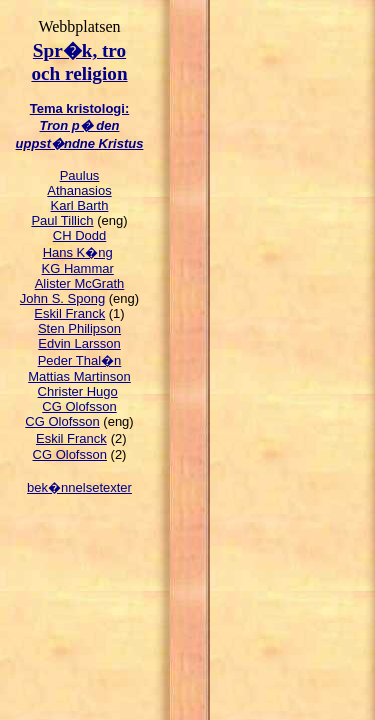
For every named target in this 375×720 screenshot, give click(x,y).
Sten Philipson (79, 328)
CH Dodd (79, 235)
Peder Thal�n (80, 360)
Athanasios (79, 190)
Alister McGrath (80, 283)
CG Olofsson (79, 406)
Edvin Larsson (79, 343)
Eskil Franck (69, 313)
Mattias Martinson (79, 376)
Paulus (80, 175)
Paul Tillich (62, 220)
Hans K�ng (78, 252)
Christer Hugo (78, 391)
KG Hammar (78, 268)
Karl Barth (80, 205)
